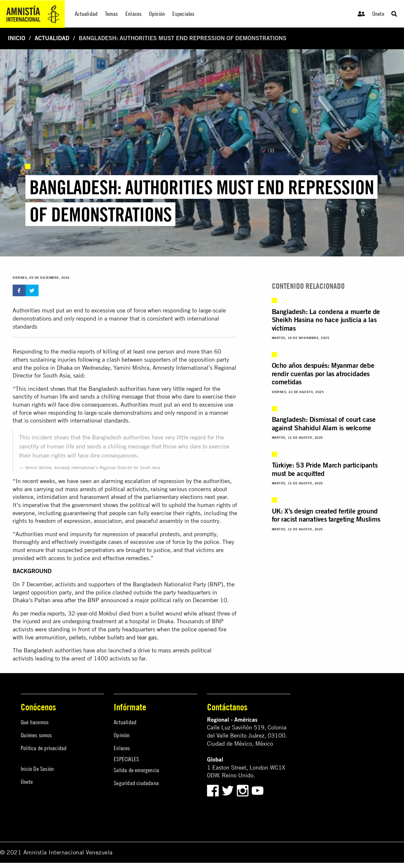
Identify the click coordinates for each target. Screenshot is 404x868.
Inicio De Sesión (37, 769)
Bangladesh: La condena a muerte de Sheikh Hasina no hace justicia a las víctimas (326, 320)
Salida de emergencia (136, 770)
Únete (378, 14)
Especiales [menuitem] (184, 14)
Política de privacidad (44, 748)
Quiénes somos (36, 735)
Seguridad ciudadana (136, 783)
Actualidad (52, 38)
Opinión (122, 735)
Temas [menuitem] (112, 14)
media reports (47, 613)
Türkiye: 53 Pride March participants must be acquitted (325, 469)
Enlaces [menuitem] (133, 14)
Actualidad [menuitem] (86, 14)
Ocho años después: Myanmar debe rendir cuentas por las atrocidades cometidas (323, 373)
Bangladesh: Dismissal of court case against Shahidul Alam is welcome (324, 423)
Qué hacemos (35, 722)
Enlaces (122, 748)
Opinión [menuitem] (157, 14)
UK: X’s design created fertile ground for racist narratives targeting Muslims (326, 515)
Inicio (17, 38)
